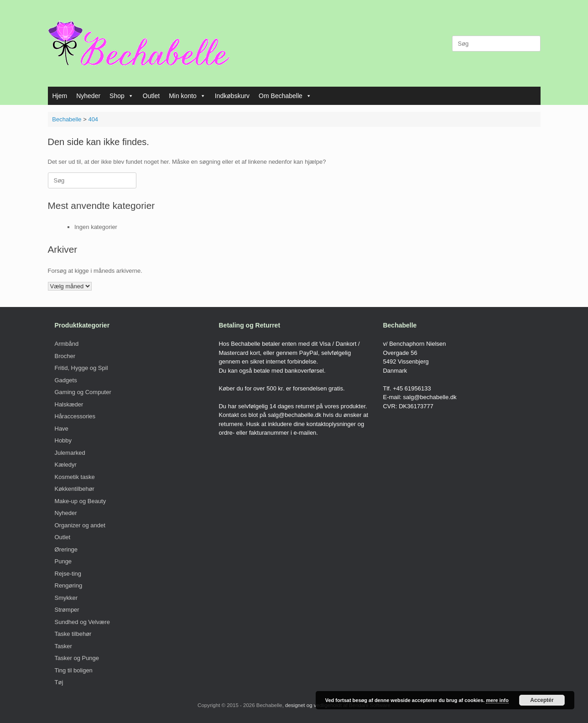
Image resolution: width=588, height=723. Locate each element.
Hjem (60, 96)
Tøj (59, 682)
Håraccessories (75, 416)
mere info (497, 700)
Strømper (67, 610)
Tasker (63, 646)
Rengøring (69, 585)
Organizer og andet (80, 525)
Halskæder (69, 404)
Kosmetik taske (75, 477)
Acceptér (542, 700)
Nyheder (88, 96)
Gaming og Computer (83, 392)
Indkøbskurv (232, 96)
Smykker (66, 598)
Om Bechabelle (285, 96)
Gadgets (66, 380)
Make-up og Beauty (81, 501)
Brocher (65, 356)
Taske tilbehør (73, 634)
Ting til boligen (74, 670)
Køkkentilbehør (75, 489)
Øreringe (66, 549)
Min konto (187, 96)
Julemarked (70, 453)
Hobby (63, 440)
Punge (63, 561)
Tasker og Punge (77, 658)
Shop (122, 96)
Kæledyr (66, 465)
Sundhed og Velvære (82, 622)
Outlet (151, 96)
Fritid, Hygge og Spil (81, 368)
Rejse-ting (68, 574)
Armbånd (67, 344)
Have (62, 429)
